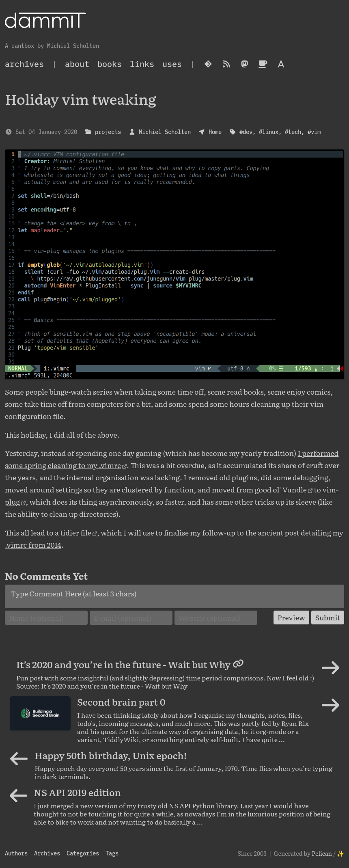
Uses (172, 64)
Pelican (322, 853)
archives (24, 64)
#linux (269, 132)
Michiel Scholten (165, 132)
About (77, 64)
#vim (314, 132)
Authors (16, 853)
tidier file (76, 532)
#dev (246, 132)
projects (108, 132)
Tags (112, 853)
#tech (293, 132)
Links (142, 64)
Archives (47, 853)
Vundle (295, 489)
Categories (83, 853)
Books (110, 64)
